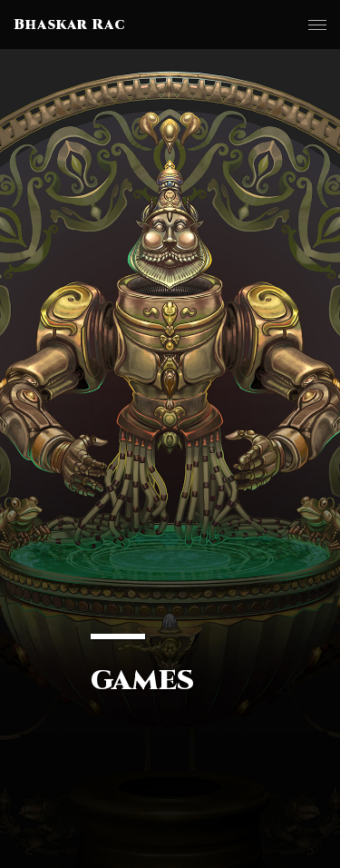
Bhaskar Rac (69, 25)
